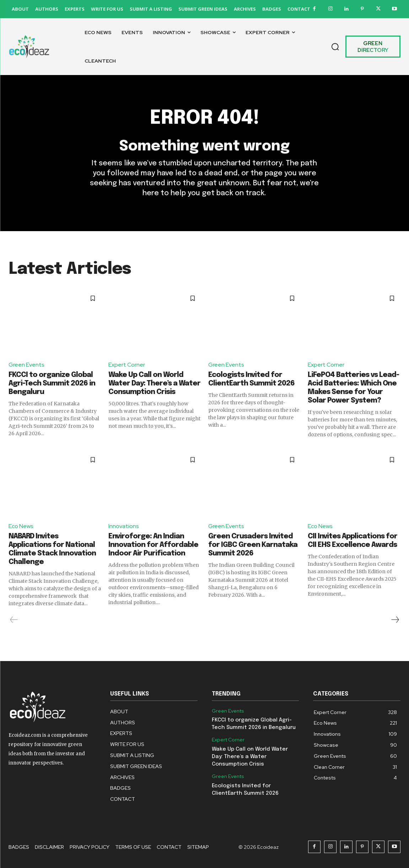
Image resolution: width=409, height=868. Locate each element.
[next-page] (395, 620)
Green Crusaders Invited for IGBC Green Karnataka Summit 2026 (253, 545)
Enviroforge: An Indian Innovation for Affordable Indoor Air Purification (153, 545)
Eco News (21, 526)
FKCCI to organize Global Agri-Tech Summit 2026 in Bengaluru (52, 384)
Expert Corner (127, 365)
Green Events (26, 365)
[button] (335, 47)
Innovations (124, 526)
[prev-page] (14, 620)
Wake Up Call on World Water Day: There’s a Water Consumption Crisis (154, 384)
